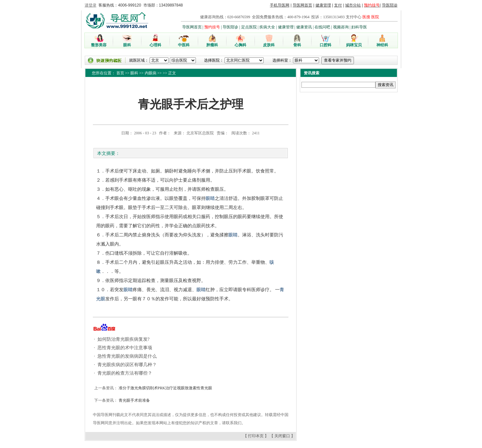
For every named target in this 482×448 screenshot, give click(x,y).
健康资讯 (304, 27)
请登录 (91, 5)
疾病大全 (267, 27)
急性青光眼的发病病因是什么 (126, 356)
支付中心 (354, 17)
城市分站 (353, 5)
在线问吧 (322, 27)
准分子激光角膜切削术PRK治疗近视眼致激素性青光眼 (165, 388)
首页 (120, 73)
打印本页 (256, 436)
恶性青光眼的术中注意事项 (124, 348)
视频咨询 (341, 27)
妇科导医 (359, 27)
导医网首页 (302, 5)
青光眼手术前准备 (134, 400)
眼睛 (210, 198)
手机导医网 (280, 5)
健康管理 (323, 5)
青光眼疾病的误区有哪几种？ (126, 365)
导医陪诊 (390, 5)
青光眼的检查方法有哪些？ (124, 373)
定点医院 (249, 27)
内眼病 (151, 73)
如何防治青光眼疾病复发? (123, 339)
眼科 (134, 73)
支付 (338, 5)
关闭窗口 (282, 436)
